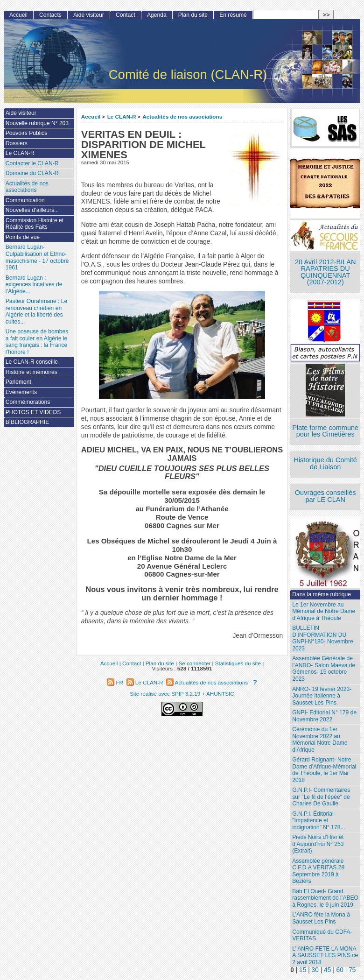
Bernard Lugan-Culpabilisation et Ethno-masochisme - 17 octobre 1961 (37, 257)
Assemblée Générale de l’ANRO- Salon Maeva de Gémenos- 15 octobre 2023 (324, 669)
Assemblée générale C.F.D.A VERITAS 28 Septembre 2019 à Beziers (318, 871)
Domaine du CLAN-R (32, 173)
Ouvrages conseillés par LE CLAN (325, 496)
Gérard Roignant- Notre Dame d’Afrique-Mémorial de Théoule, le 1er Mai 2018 (324, 770)
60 (340, 970)
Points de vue (23, 237)
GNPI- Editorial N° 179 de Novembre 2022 (324, 716)
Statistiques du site (238, 663)
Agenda (157, 15)
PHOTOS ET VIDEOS (33, 412)
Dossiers (17, 143)
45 (327, 970)
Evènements (21, 392)
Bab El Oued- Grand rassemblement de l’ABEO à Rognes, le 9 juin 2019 (325, 898)
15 (303, 970)
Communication (25, 200)
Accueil (91, 116)
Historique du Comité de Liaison (325, 463)
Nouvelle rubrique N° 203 (37, 123)
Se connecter (194, 663)
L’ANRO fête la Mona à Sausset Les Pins (321, 918)
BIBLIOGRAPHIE (27, 422)
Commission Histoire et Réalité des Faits (35, 224)
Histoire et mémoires (31, 372)
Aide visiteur (89, 15)
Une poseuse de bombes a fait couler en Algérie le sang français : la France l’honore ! (37, 342)
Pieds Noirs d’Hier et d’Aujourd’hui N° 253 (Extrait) (318, 844)
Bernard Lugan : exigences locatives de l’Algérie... (34, 285)
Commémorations (28, 402)
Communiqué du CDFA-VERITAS (322, 935)
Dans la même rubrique (322, 594)
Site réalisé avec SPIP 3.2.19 (165, 694)
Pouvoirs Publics (26, 133)
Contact (126, 15)
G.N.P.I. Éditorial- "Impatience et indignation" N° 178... (318, 821)
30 (315, 970)
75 (352, 970)
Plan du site (193, 15)
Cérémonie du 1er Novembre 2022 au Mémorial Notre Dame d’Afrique (320, 740)
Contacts (50, 15)
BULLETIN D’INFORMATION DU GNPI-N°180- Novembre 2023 (323, 638)
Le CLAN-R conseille (32, 362)
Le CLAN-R (122, 116)
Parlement (18, 382)
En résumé (233, 15)
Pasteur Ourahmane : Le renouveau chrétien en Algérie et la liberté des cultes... (36, 311)
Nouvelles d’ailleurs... (32, 210)
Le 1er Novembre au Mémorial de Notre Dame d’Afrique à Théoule (324, 611)
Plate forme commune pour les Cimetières (325, 431)
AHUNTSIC (220, 694)
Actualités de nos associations (182, 116)
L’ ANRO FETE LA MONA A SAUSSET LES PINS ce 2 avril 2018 (325, 955)
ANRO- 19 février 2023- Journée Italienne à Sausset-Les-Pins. (322, 696)
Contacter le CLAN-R (32, 163)
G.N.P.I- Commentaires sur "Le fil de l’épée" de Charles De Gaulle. (321, 797)
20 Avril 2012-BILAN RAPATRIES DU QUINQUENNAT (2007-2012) (325, 272)
